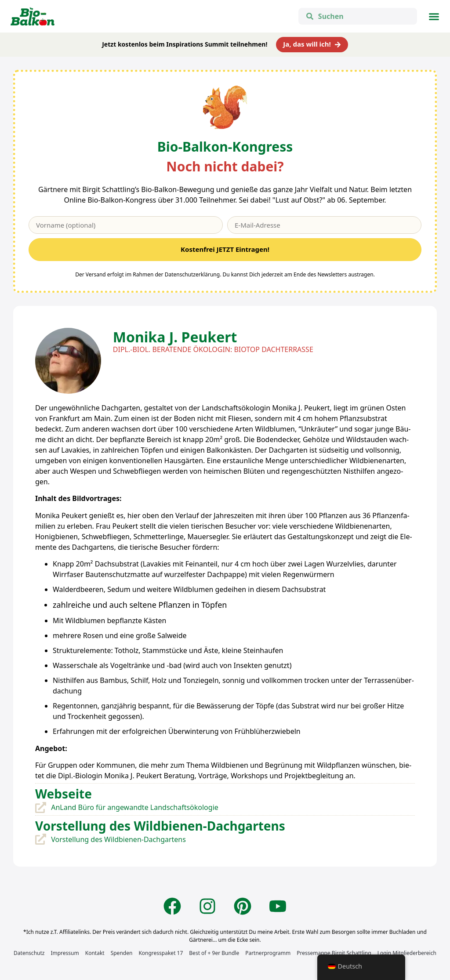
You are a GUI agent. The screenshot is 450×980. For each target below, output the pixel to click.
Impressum (65, 953)
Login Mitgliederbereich (407, 953)
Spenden (122, 953)
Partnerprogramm (268, 953)
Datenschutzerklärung (192, 274)
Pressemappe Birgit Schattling (334, 953)
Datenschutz (29, 953)
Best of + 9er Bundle (214, 953)
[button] (434, 16)
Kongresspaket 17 (161, 953)
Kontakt (95, 953)
